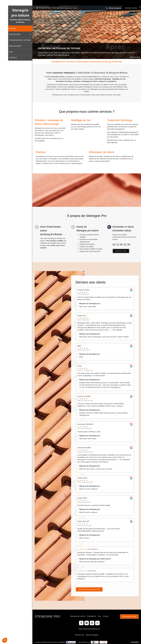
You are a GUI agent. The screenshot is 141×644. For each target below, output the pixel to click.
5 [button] (138, 57)
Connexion (135, 642)
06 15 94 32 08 (121, 245)
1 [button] (131, 57)
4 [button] (136, 57)
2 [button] (133, 57)
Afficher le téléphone (115, 8)
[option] (87, 32)
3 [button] (134, 57)
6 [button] (139, 57)
